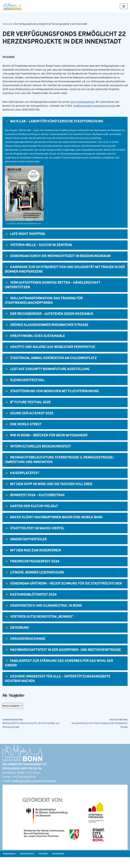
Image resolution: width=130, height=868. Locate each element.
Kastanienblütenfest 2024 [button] (31, 605)
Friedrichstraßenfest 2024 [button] (32, 572)
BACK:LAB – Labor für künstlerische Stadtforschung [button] (54, 129)
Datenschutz (28, 864)
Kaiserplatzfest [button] (22, 483)
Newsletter (61, 864)
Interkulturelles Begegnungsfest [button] (38, 457)
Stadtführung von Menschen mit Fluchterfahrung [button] (52, 401)
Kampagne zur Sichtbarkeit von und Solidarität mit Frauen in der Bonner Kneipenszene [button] (65, 279)
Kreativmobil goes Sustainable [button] (35, 346)
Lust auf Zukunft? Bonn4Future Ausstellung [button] (47, 379)
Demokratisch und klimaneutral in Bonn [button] (43, 616)
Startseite (7, 24)
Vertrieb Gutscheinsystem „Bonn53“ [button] (39, 627)
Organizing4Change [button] (25, 649)
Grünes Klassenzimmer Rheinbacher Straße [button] (47, 335)
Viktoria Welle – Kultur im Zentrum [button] (38, 255)
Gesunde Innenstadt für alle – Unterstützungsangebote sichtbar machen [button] (58, 689)
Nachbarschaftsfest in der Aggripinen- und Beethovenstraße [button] (63, 660)
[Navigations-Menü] (124, 6)
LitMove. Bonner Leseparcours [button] (34, 583)
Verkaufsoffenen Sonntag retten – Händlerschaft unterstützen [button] (53, 295)
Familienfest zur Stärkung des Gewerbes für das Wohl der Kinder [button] (59, 673)
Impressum (10, 864)
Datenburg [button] (17, 638)
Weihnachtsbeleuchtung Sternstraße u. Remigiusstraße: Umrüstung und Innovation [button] (59, 470)
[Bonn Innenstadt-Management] (12, 6)
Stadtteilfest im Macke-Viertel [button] (35, 538)
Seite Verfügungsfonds (89, 109)
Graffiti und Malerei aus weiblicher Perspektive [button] (50, 357)
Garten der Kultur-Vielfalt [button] (31, 516)
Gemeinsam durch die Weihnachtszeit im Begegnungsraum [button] (58, 266)
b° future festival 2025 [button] (28, 412)
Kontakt (45, 864)
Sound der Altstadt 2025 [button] (29, 423)
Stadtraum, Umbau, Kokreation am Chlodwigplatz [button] (51, 368)
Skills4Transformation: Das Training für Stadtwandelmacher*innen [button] (44, 311)
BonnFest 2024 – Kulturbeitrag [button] (35, 505)
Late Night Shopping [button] (25, 244)
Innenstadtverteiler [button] (26, 549)
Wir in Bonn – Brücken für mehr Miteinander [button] (46, 445)
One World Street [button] (23, 434)
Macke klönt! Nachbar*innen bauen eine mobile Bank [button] (54, 527)
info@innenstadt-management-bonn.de (34, 792)
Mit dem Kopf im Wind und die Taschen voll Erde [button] (49, 494)
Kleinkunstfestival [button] (25, 390)
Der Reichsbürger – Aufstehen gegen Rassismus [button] (49, 324)
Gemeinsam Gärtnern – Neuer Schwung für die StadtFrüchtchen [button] (63, 594)
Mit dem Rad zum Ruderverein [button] (33, 560)
